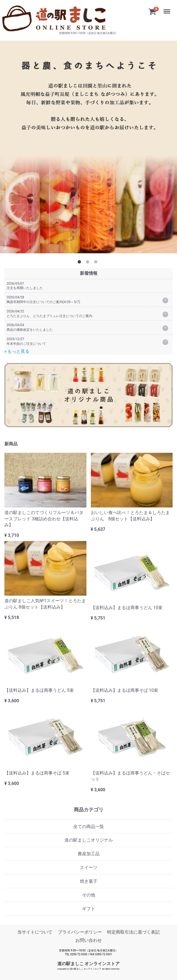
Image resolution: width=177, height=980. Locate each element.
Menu (167, 9)
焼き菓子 (89, 881)
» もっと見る (17, 351)
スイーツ (89, 867)
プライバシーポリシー (80, 932)
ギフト (89, 909)
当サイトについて (35, 932)
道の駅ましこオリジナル (89, 840)
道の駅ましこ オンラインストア (89, 964)
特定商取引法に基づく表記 (133, 932)
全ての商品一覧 (89, 827)
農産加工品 (89, 854)
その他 (89, 895)
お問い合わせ (89, 940)
